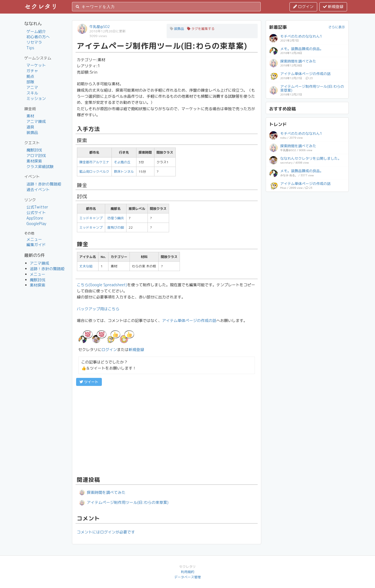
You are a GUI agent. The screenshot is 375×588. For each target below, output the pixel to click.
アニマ (32, 87)
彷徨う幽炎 (116, 218)
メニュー (34, 239)
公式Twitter (37, 207)
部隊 (30, 82)
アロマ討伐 (36, 155)
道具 (30, 127)
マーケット (36, 65)
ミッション (36, 98)
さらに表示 (337, 27)
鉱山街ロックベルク (94, 171)
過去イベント (38, 189)
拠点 (30, 76)
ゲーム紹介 (36, 31)
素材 (30, 116)
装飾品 (32, 132)
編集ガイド (36, 245)
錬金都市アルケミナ (94, 162)
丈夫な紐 (86, 266)
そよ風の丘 (122, 162)
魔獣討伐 (34, 150)
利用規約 (187, 572)
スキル (32, 93)
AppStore (35, 218)
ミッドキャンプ (91, 218)
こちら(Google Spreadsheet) (102, 285)
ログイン (303, 7)
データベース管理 (187, 577)
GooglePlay (37, 224)
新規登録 (333, 7)
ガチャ (32, 71)
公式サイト (36, 212)
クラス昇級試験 (40, 167)
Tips (30, 48)
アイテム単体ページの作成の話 (189, 320)
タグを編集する (201, 29)
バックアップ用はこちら (98, 309)
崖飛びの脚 (116, 227)
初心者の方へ (38, 37)
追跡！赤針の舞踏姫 (44, 184)
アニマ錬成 (36, 121)
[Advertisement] (167, 430)
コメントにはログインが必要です (106, 532)
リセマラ (34, 42)
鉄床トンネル (124, 171)
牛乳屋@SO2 (100, 27)
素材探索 (34, 161)
